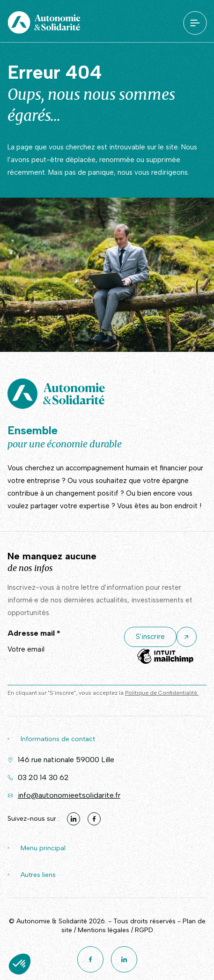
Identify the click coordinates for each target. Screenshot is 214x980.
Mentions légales (103, 930)
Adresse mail (34, 633)
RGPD (144, 930)
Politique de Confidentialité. (162, 693)
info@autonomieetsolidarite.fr (69, 795)
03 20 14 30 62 (43, 777)
